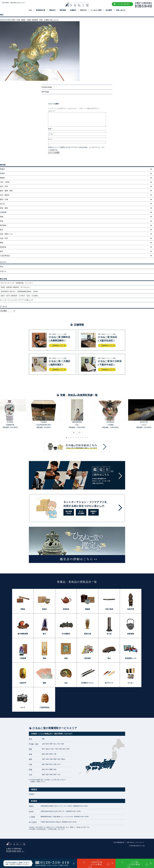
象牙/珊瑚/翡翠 (23, 634)
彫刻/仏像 (88, 634)
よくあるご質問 (96, 10)
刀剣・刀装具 (5, 182)
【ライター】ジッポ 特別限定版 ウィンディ (16, 283)
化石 (66, 683)
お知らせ (3, 271)
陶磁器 (2, 178)
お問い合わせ (121, 10)
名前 (50, 129)
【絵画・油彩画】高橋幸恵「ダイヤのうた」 (16, 287)
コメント (52, 111)
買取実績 (63, 10)
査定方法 (83, 10)
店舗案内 (73, 10)
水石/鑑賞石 (66, 634)
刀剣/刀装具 (109, 609)
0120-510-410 (15, 851)
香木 (2, 230)
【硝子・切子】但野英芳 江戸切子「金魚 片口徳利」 (20, 296)
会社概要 (109, 10)
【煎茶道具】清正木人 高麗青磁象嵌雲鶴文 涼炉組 (19, 291)
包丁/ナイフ (109, 683)
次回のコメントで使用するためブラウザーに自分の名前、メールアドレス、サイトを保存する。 (76, 149)
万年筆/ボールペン (88, 683)
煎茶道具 (3, 247)
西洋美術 (3, 225)
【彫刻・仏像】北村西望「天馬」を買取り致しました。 (40, 20)
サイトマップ (140, 842)
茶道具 (44, 609)
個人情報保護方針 (119, 842)
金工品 (2, 204)
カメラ (23, 707)
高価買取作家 (41, 10)
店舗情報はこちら (58, 345)
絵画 (2, 221)
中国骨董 (23, 658)
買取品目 (52, 10)
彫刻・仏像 (4, 199)
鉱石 (2, 251)
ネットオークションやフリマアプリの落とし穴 (16, 300)
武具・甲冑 (4, 186)
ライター (131, 683)
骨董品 (23, 609)
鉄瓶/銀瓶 (131, 634)
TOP (30, 10)
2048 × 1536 (16, 20)
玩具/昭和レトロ (131, 658)
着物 (2, 243)
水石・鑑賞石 (5, 195)
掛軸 (2, 217)
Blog (2, 267)
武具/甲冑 (131, 609)
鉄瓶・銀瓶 (4, 208)
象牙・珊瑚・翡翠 (6, 191)
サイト (50, 139)
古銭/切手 (23, 683)
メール (51, 134)
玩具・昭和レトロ (6, 234)
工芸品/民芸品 (5, 256)
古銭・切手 (4, 238)
